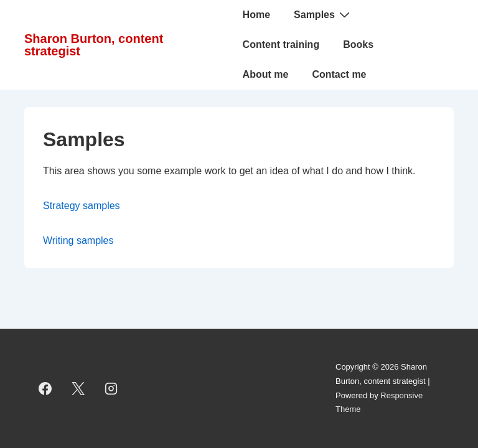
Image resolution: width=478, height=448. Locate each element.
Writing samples (78, 240)
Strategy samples (82, 206)
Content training (281, 44)
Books (358, 44)
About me (266, 74)
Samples (323, 14)
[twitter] (78, 389)
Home (256, 15)
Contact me (339, 74)
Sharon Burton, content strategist (94, 45)
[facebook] (45, 389)
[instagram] (111, 389)
